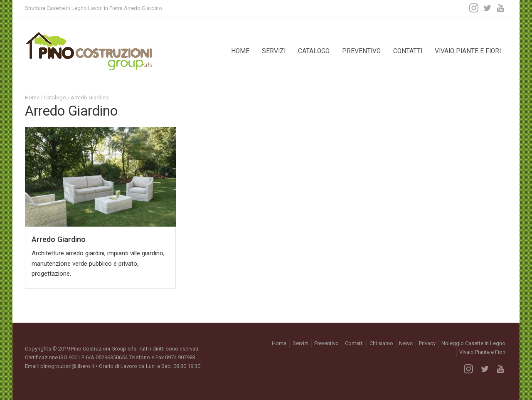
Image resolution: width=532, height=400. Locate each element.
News (406, 343)
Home (240, 51)
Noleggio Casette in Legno (473, 343)
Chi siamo (381, 343)
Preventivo (361, 51)
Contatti (408, 51)
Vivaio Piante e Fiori (468, 51)
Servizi (274, 51)
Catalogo (314, 51)
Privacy (427, 343)
